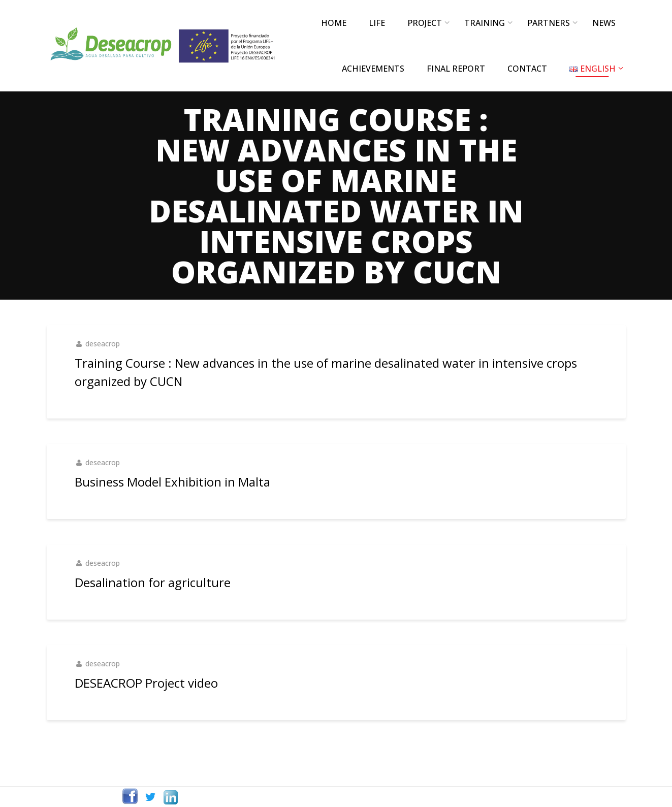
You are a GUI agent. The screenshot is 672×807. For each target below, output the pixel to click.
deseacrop (103, 344)
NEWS (604, 23)
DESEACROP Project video (146, 683)
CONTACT (527, 69)
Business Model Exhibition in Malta (172, 482)
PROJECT (425, 23)
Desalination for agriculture (153, 582)
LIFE (377, 23)
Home (334, 23)
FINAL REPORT (456, 69)
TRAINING (485, 23)
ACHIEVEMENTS (373, 69)
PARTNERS (549, 23)
